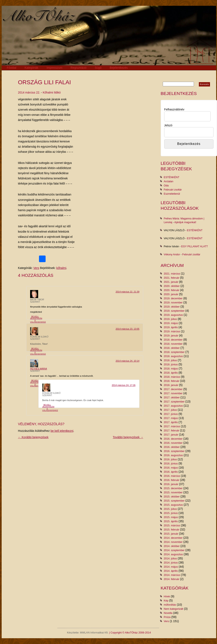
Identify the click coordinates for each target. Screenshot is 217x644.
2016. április (171, 472)
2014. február (172, 579)
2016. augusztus (173, 455)
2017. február (172, 431)
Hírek (167, 597)
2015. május (171, 517)
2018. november (173, 344)
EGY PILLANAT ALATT (195, 246)
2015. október (172, 497)
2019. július (170, 319)
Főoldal (12, 68)
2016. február (172, 480)
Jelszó (168, 125)
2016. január (171, 484)
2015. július (170, 509)
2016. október (172, 447)
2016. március (172, 476)
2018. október (172, 348)
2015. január (171, 534)
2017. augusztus (173, 406)
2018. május (171, 369)
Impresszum (54, 68)
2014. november (173, 542)
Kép (166, 601)
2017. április (171, 422)
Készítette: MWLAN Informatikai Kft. (88, 633)
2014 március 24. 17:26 (124, 385)
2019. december (173, 298)
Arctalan (169, 181)
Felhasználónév (174, 109)
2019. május (171, 323)
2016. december (173, 439)
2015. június (171, 513)
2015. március (172, 526)
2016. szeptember (174, 451)
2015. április (171, 521)
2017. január (171, 435)
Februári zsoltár (173, 190)
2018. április (171, 373)
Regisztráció (78, 68)
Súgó (98, 68)
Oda (166, 186)
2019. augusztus (173, 315)
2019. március (172, 331)
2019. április (171, 327)
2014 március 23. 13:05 (128, 329)
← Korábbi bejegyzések (33, 437)
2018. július (170, 360)
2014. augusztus (173, 554)
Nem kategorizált (174, 609)
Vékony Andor (172, 255)
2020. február (172, 290)
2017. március (172, 426)
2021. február (172, 278)
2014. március (172, 575)
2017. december (173, 389)
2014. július (170, 559)
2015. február (172, 530)
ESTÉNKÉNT (172, 177)
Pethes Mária (39, 369)
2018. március (172, 377)
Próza (167, 617)
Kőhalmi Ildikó (52, 92)
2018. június (171, 365)
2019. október (172, 307)
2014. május (171, 567)
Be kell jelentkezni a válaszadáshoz (38, 319)
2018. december (173, 340)
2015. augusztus (173, 505)
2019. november (173, 303)
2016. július (170, 459)
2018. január (171, 385)
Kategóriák (31, 68)
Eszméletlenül (172, 194)
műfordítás (170, 605)
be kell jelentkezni (62, 431)
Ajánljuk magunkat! (185, 222)
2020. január (171, 294)
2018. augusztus (173, 356)
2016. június (171, 464)
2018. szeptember (174, 352)
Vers (36, 268)
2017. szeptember (174, 402)
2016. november (173, 443)
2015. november (173, 492)
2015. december (173, 488)
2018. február (172, 381)
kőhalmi (61, 268)
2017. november (173, 393)
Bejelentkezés (119, 68)
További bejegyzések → (128, 437)
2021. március (172, 274)
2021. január (171, 282)
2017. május (171, 418)
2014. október (172, 546)
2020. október (172, 286)
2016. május (171, 468)
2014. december (173, 538)
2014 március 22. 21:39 (128, 292)
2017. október (172, 398)
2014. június (171, 563)
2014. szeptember (174, 550)
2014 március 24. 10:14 (128, 361)
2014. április (171, 571)
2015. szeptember (174, 501)
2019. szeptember (174, 311)
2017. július (170, 410)
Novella (168, 613)
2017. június (171, 414)
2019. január (171, 336)
